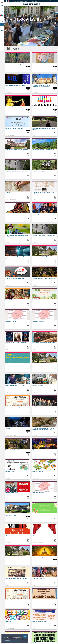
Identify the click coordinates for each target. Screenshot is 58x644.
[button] (17, 63)
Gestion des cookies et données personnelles (11, 642)
